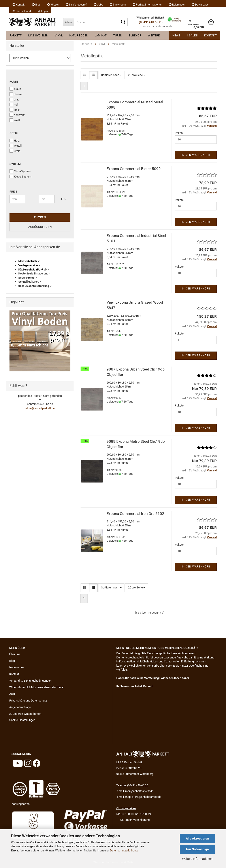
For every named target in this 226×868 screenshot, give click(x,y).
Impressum (16, 667)
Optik (14, 133)
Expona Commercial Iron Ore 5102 (135, 514)
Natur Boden (79, 35)
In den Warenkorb (196, 155)
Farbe (14, 82)
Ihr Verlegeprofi (76, 5)
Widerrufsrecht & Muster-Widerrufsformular (37, 687)
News (176, 35)
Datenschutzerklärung (124, 850)
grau (14, 99)
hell (14, 104)
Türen (118, 35)
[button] (22, 10)
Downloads (200, 5)
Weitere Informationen (197, 859)
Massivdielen (38, 35)
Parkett (16, 35)
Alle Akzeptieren (197, 838)
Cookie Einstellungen (22, 720)
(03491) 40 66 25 (151, 22)
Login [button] (43, 11)
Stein (15, 151)
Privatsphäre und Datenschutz (28, 701)
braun (15, 89)
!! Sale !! (192, 35)
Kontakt (19, 5)
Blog (36, 5)
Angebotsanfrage (20, 707)
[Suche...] (68, 22)
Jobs (98, 5)
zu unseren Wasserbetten (25, 714)
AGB (12, 694)
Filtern (40, 217)
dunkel (16, 94)
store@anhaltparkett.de (40, 408)
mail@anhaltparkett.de (139, 791)
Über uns (15, 654)
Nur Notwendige (197, 849)
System (15, 164)
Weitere (154, 35)
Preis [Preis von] (13, 192)
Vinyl (59, 35)
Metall (16, 146)
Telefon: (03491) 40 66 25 (132, 785)
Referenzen (177, 5)
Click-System (20, 171)
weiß (15, 120)
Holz (14, 110)
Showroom (118, 5)
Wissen (53, 5)
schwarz (17, 115)
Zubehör (135, 35)
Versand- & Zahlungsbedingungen (30, 681)
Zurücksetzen (40, 227)
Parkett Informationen (147, 5)
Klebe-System (20, 176)
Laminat (101, 35)
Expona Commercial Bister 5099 (134, 169)
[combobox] (111, 75)
